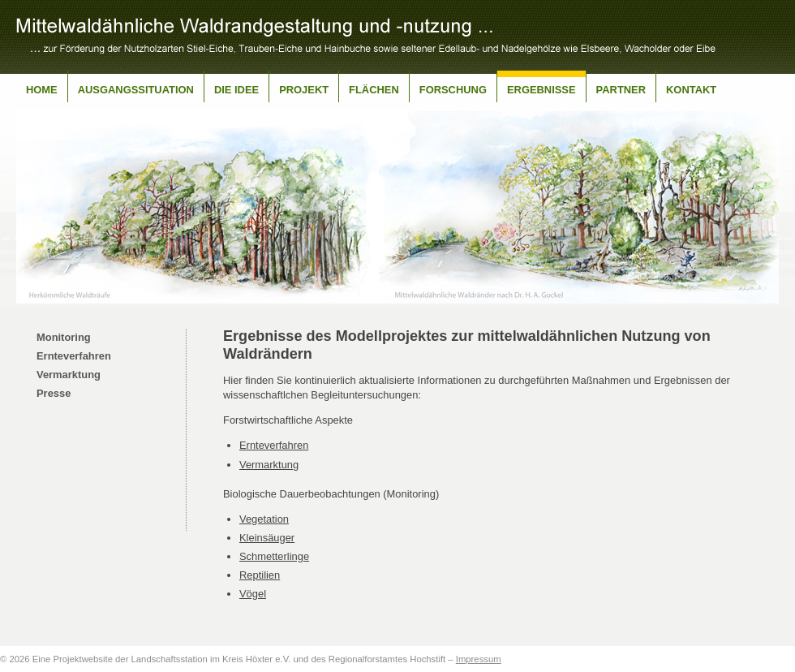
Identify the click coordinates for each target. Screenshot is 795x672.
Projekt (304, 90)
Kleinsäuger (267, 538)
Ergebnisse (541, 90)
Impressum (479, 659)
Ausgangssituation (136, 90)
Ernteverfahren (74, 356)
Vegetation (264, 519)
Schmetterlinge (274, 556)
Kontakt (691, 90)
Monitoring (64, 337)
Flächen (374, 90)
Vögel (253, 594)
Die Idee (236, 90)
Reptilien (260, 575)
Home (42, 90)
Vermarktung (69, 375)
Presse (54, 393)
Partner (621, 90)
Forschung (453, 90)
